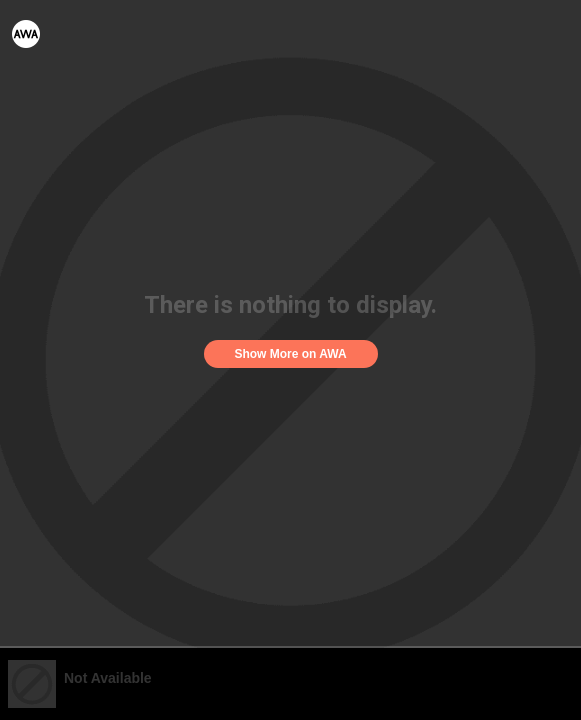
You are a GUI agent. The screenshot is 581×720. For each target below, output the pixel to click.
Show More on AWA (290, 354)
